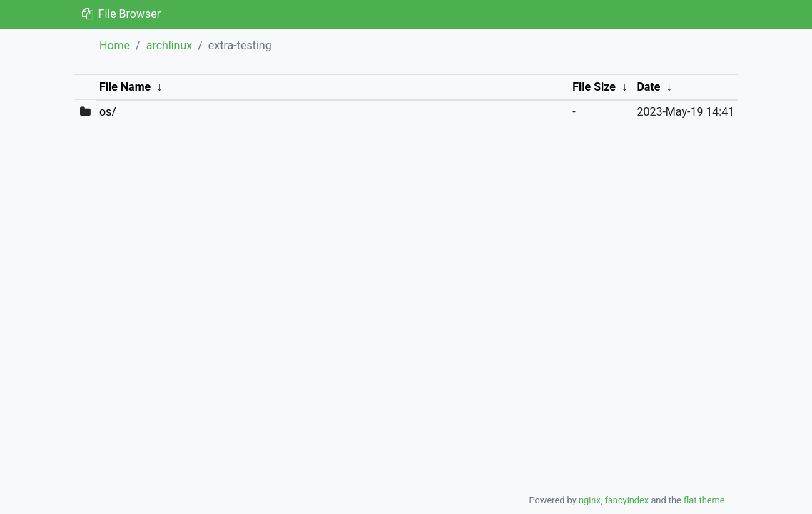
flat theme (704, 500)
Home (115, 45)
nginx (590, 500)
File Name (125, 87)
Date (648, 87)
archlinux (169, 45)
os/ (108, 112)
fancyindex (626, 500)
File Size (594, 87)
